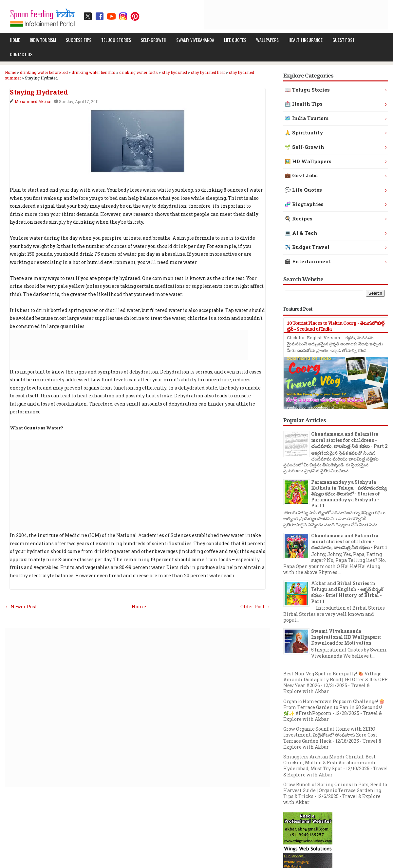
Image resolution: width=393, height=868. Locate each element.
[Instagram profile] (123, 16)
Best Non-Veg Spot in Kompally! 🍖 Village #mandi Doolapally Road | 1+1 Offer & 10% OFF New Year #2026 (335, 679)
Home (15, 40)
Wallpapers (267, 40)
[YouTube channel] (111, 16)
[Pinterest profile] (135, 16)
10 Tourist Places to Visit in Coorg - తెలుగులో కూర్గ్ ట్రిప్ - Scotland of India (336, 326)
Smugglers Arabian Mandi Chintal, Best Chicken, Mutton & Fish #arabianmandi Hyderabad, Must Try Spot (329, 763)
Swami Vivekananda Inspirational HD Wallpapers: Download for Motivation (346, 637)
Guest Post (344, 40)
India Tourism (43, 40)
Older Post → (255, 607)
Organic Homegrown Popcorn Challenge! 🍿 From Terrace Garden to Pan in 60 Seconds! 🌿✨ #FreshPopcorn (334, 707)
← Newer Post (21, 607)
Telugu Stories (116, 40)
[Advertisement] (269, 15)
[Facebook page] (100, 16)
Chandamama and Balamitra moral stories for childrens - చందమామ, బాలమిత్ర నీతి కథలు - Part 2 (349, 440)
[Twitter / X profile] (88, 16)
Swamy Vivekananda (195, 40)
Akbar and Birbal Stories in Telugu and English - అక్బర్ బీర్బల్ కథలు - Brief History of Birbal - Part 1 (347, 592)
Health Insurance (306, 40)
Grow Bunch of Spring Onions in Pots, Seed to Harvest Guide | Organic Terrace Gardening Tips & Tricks (335, 790)
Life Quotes (235, 40)
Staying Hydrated (39, 92)
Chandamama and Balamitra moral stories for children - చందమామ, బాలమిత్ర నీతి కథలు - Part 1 (349, 541)
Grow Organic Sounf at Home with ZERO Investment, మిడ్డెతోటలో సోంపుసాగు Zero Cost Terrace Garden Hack (330, 735)
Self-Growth (154, 40)
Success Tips (79, 40)
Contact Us (21, 54)
